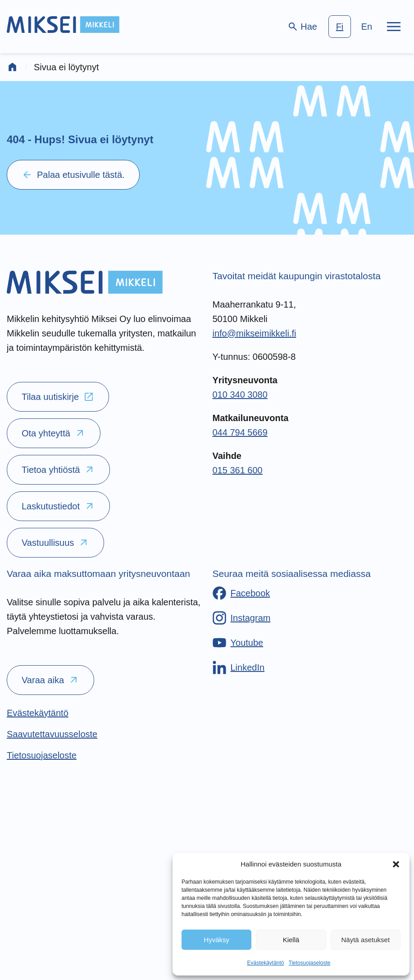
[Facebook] (241, 593)
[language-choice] (353, 27)
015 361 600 (238, 470)
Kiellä (291, 940)
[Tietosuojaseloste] (42, 755)
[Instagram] (242, 618)
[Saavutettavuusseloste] (52, 734)
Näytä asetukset (366, 940)
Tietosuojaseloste (310, 963)
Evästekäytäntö (265, 963)
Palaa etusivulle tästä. (73, 175)
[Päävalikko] (394, 27)
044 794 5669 (240, 432)
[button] (396, 864)
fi (340, 27)
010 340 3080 (240, 395)
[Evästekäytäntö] (38, 713)
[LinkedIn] (239, 667)
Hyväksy (216, 940)
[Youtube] (238, 643)
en (367, 27)
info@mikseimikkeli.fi (255, 333)
